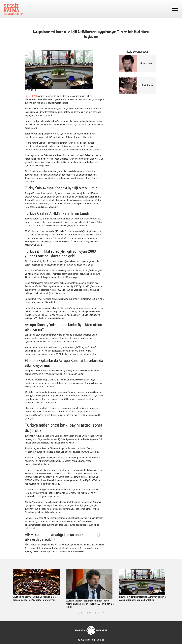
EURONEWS (31, 96)
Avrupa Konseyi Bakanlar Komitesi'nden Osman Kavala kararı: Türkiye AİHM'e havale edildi (90, 604)
